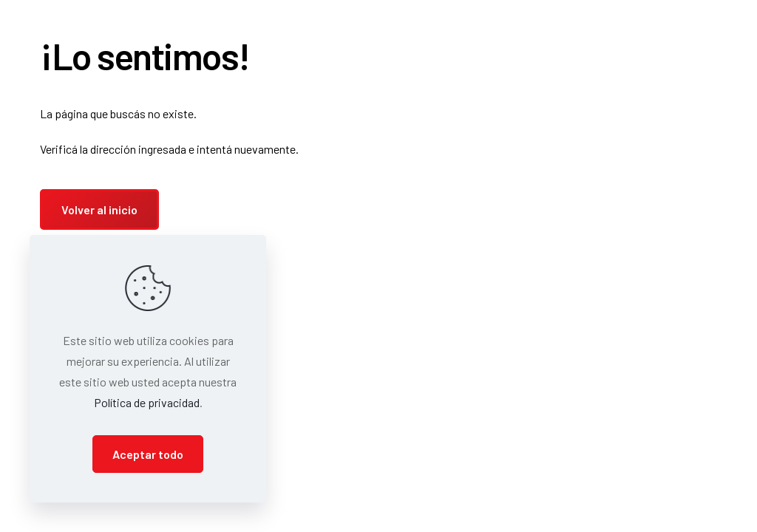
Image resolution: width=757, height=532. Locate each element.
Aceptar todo (148, 454)
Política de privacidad (147, 402)
